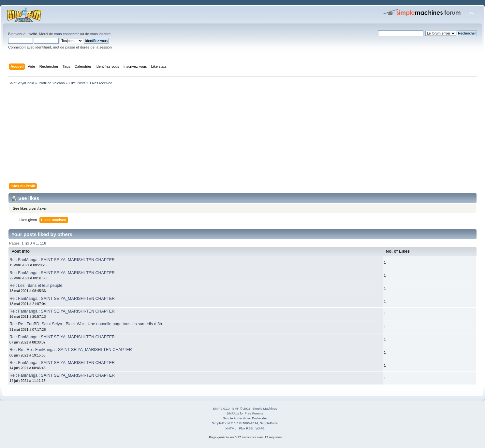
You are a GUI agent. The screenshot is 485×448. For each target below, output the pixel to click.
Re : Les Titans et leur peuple (36, 286)
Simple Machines (265, 408)
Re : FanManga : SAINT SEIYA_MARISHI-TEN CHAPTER (62, 260)
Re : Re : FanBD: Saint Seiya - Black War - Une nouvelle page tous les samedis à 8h (86, 324)
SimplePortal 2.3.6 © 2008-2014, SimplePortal (245, 423)
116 (43, 243)
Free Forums (254, 413)
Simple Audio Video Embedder (245, 418)
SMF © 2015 (242, 408)
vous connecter (66, 34)
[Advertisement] (202, 135)
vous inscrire (100, 34)
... (38, 243)
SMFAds (233, 413)
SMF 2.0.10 (221, 408)
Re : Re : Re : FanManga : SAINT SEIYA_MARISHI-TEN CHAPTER (71, 350)
